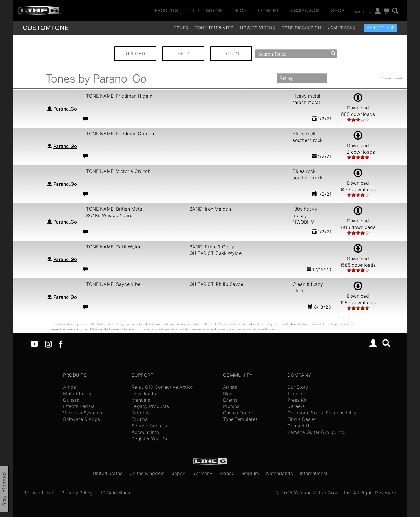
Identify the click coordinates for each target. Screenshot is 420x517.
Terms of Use (38, 493)
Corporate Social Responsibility (322, 413)
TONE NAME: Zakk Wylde (114, 247)
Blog (241, 10)
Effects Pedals (79, 406)
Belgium (250, 473)
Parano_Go (65, 109)
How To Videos (258, 28)
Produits (166, 10)
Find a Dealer (302, 419)
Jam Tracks (342, 28)
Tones (181, 28)
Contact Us (299, 426)
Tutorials (141, 413)
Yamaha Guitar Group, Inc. (316, 432)
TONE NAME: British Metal (115, 209)
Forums (140, 419)
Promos (231, 406)
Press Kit (297, 400)
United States (108, 473)
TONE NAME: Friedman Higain (119, 96)
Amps (69, 387)
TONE (46, 28)
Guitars (71, 400)
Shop (338, 10)
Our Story (298, 387)
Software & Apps (82, 419)
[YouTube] (35, 344)
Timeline (297, 394)
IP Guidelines (116, 493)
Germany (202, 473)
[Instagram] (48, 344)
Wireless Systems (83, 413)
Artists (230, 387)
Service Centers (149, 426)
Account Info (145, 432)
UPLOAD (135, 54)
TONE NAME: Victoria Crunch (118, 171)
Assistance (305, 10)
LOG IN (231, 54)
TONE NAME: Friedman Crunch (120, 134)
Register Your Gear (152, 439)
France (227, 473)
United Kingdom (147, 473)
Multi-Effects (77, 394)
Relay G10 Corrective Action (163, 387)
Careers (296, 406)
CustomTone (206, 10)
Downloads (144, 394)
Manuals (141, 400)
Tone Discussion (302, 28)
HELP (183, 54)
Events (230, 400)
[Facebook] (60, 344)
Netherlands (280, 473)
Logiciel (269, 10)
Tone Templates (214, 28)
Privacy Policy (77, 493)
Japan (179, 473)
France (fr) (363, 12)
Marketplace (381, 28)
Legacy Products (150, 406)
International (314, 473)
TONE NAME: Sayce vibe (113, 284)
